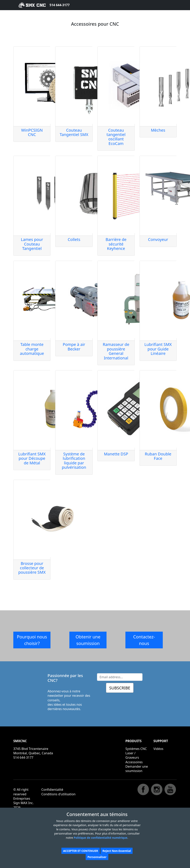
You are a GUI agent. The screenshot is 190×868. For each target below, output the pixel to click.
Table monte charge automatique (32, 349)
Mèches (158, 130)
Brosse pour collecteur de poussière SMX (32, 568)
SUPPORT (161, 741)
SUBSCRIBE (120, 688)
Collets (74, 239)
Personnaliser (97, 857)
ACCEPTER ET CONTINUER (81, 851)
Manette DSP (116, 454)
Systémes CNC (136, 749)
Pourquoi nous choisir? (32, 640)
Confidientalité (52, 790)
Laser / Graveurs (132, 755)
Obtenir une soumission (88, 640)
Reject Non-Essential (117, 851)
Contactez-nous (144, 640)
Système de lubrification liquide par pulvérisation (74, 461)
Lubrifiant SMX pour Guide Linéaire (158, 349)
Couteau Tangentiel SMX (74, 132)
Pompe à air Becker (74, 347)
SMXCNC (20, 741)
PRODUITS (133, 741)
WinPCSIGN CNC (32, 132)
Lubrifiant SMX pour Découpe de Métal (32, 458)
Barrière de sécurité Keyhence (116, 244)
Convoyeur (158, 239)
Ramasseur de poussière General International (116, 351)
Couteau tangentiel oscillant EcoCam (116, 137)
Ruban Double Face (158, 456)
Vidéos (158, 749)
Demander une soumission (137, 769)
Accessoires (134, 762)
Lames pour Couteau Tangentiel (32, 244)
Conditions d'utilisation (58, 794)
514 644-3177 (60, 5)
